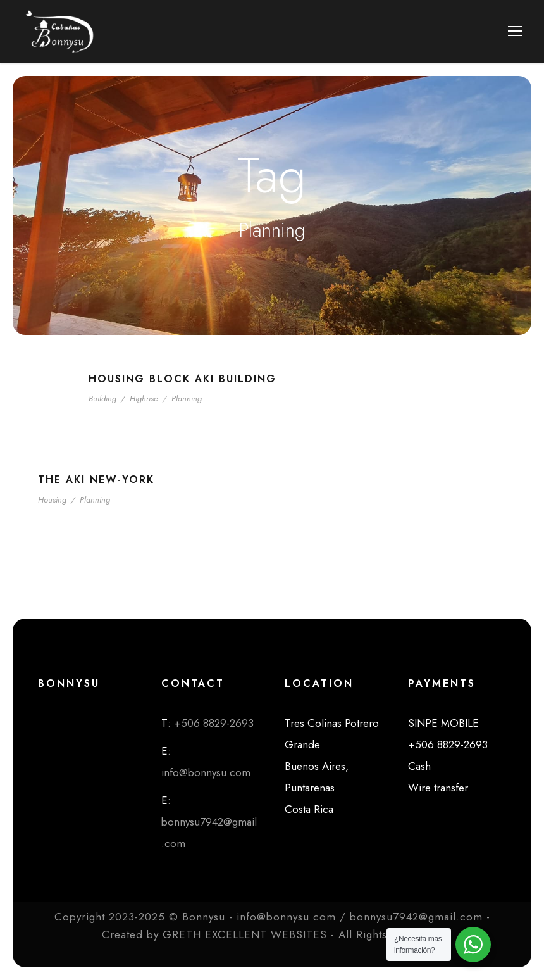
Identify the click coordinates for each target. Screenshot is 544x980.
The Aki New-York (96, 480)
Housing (52, 500)
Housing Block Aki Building (182, 379)
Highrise (144, 399)
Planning (187, 399)
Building (102, 399)
